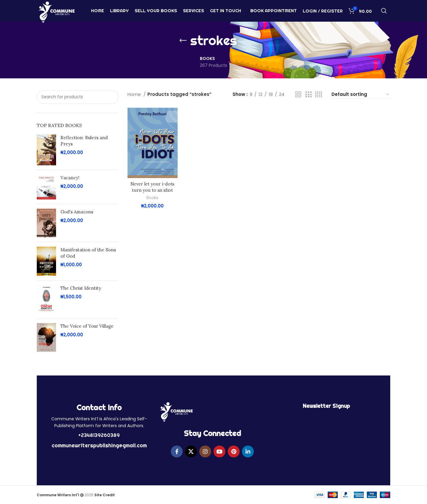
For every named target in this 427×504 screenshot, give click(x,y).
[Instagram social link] (205, 451)
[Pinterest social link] (234, 451)
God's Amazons (77, 212)
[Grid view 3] (308, 95)
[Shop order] (361, 95)
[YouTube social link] (219, 451)
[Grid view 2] (298, 95)
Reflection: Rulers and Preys (84, 141)
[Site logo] (56, 13)
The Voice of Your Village (87, 326)
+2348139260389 (99, 435)
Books (152, 198)
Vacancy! (70, 178)
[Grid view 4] (319, 95)
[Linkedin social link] (248, 451)
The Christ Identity (81, 288)
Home (135, 94)
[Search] (384, 13)
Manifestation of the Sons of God (88, 253)
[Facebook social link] (177, 451)
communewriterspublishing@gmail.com (99, 445)
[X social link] (191, 451)
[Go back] (183, 41)
